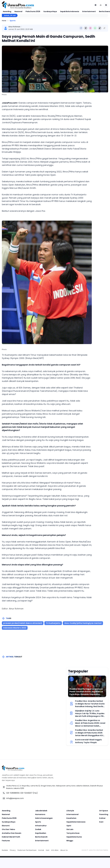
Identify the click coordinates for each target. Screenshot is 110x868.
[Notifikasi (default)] (101, 5)
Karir (101, 822)
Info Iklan (55, 850)
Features (6, 841)
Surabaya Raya (50, 11)
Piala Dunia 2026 (33, 11)
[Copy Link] (104, 28)
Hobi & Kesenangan (44, 818)
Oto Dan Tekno (8, 829)
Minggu (70, 841)
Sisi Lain (70, 829)
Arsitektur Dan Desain (12, 833)
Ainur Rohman (14, 27)
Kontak (41, 850)
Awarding (7, 11)
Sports (13, 21)
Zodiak (38, 829)
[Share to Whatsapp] (95, 28)
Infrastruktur (41, 826)
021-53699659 (13, 793)
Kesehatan (71, 818)
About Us (64, 850)
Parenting (104, 814)
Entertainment (89, 11)
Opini (69, 826)
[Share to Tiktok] (100, 28)
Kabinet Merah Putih (11, 837)
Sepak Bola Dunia (74, 837)
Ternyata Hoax (73, 833)
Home (4, 21)
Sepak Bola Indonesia (70, 11)
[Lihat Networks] (96, 5)
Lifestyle (70, 811)
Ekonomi (6, 826)
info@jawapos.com (15, 798)
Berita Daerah (41, 837)
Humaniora (40, 814)
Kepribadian (41, 833)
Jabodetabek (41, 811)
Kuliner (102, 818)
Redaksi (5, 850)
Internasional (72, 814)
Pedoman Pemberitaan (27, 850)
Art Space (104, 811)
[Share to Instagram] (90, 28)
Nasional (18, 11)
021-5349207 (26, 793)
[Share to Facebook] (81, 28)
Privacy (13, 850)
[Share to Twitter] (86, 28)
